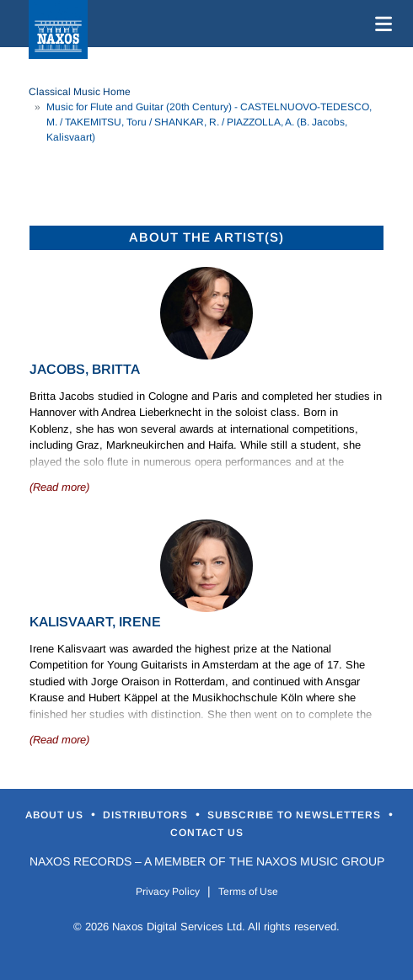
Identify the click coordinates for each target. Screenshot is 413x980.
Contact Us (207, 833)
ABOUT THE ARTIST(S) (206, 237)
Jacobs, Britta (85, 369)
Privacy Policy (168, 892)
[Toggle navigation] (380, 24)
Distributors (147, 815)
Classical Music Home (80, 92)
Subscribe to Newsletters (296, 815)
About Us (56, 815)
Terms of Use (248, 892)
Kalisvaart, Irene (95, 622)
